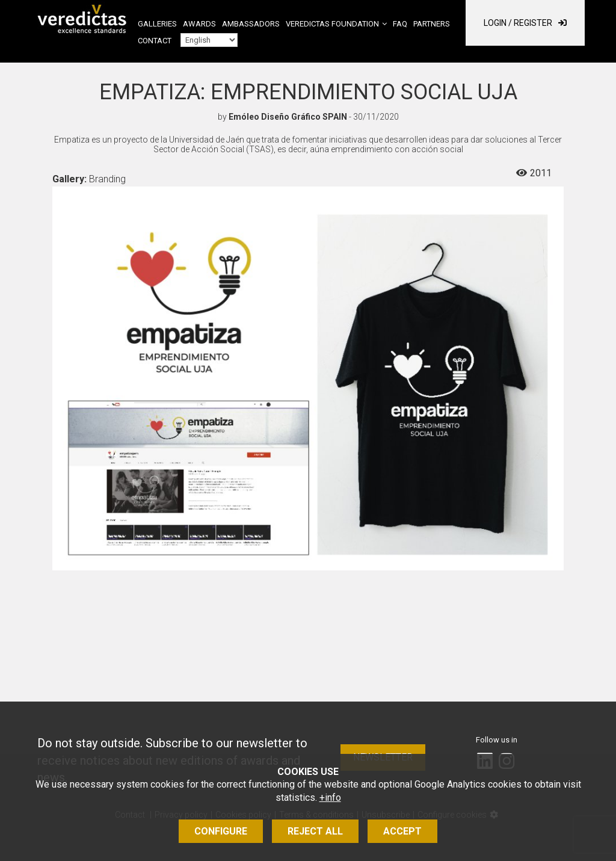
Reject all (315, 831)
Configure (221, 831)
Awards (199, 24)
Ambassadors (251, 24)
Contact (155, 41)
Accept (402, 831)
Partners (432, 24)
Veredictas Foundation (332, 24)
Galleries (157, 24)
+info (330, 798)
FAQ (400, 24)
